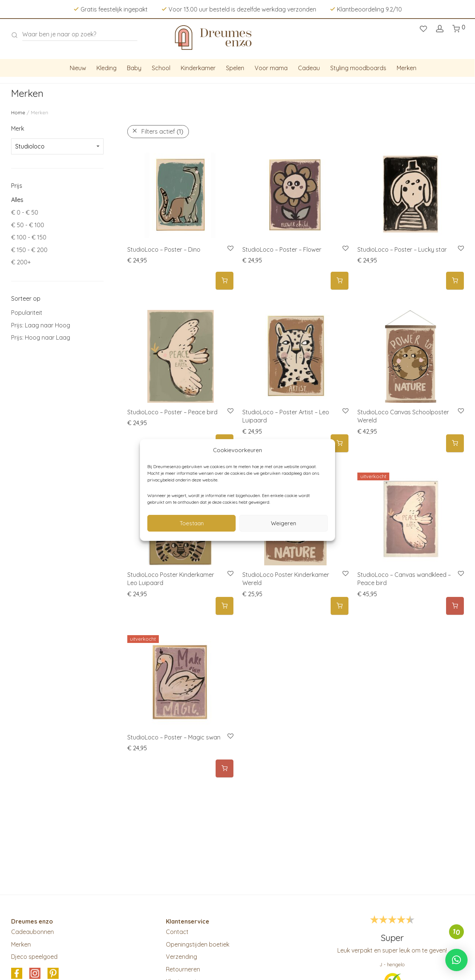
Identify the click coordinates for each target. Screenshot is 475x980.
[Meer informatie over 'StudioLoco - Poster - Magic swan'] (225, 769)
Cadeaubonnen (32, 932)
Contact (177, 932)
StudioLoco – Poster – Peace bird (172, 412)
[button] (225, 281)
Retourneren (183, 969)
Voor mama (271, 68)
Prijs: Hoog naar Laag (41, 337)
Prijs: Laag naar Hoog (41, 325)
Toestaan (192, 523)
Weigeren (284, 523)
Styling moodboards (358, 68)
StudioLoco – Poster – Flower (282, 249)
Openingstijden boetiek (198, 944)
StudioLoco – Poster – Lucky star (402, 249)
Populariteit (27, 313)
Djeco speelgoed (34, 957)
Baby (134, 68)
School (161, 68)
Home (18, 112)
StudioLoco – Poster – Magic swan (174, 737)
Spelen (235, 68)
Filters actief (162, 131)
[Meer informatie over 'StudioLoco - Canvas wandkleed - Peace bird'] (455, 606)
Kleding (107, 68)
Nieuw (78, 68)
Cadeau (309, 68)
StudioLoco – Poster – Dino (164, 249)
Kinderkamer (198, 68)
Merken (407, 68)
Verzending (181, 957)
